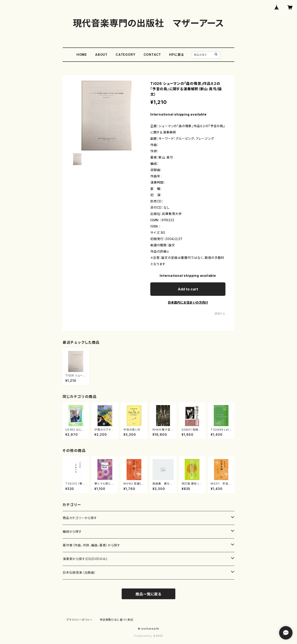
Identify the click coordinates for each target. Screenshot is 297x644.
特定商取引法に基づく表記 (117, 620)
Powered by (148, 636)
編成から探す (72, 531)
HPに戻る (176, 55)
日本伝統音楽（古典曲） (79, 572)
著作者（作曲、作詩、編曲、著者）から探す (91, 545)
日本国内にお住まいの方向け (188, 302)
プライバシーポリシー (79, 620)
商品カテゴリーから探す (80, 518)
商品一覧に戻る (148, 594)
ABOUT (101, 55)
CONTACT (152, 55)
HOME (82, 55)
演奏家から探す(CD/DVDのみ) (85, 559)
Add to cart (188, 289)
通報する (220, 314)
